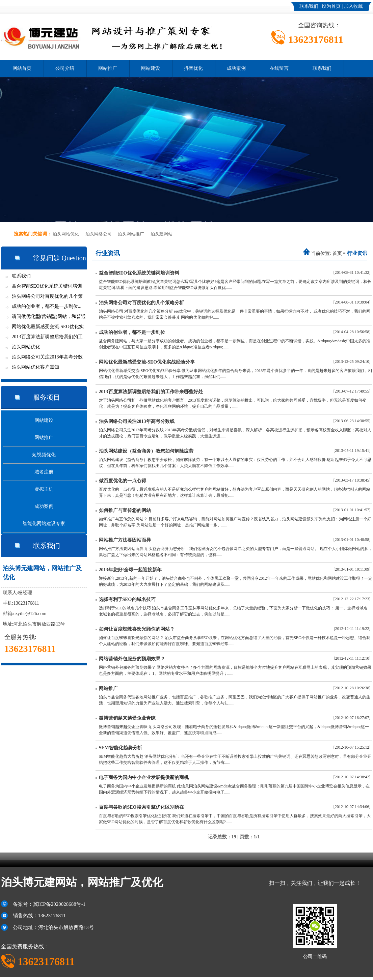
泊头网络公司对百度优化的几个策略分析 (141, 303)
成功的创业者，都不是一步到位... (47, 306)
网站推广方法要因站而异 (125, 540)
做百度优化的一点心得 (123, 481)
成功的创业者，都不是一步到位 (132, 332)
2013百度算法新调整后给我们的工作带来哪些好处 (151, 392)
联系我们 (309, 6)
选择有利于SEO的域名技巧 (127, 599)
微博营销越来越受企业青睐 (127, 718)
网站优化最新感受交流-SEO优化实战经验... (48, 328)
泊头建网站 (162, 234)
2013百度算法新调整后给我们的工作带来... (47, 338)
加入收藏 (353, 6)
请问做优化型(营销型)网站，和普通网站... (49, 318)
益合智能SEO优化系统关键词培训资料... (47, 287)
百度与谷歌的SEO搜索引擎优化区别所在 (141, 807)
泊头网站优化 (66, 234)
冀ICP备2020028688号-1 (59, 904)
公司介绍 (65, 68)
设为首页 (331, 6)
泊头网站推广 (131, 234)
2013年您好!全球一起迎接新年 (130, 570)
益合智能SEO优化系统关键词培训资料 (139, 273)
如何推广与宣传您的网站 (125, 510)
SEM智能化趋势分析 (121, 748)
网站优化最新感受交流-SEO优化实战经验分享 (147, 362)
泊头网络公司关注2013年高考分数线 (137, 421)
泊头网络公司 (99, 234)
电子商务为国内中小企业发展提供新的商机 (144, 777)
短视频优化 (44, 455)
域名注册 (44, 472)
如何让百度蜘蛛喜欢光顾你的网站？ (137, 629)
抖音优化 (193, 68)
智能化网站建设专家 (44, 524)
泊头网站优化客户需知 (35, 367)
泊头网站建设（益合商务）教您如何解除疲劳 (146, 451)
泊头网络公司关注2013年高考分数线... (47, 358)
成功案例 (236, 68)
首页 (337, 253)
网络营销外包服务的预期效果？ (132, 659)
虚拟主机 (44, 489)
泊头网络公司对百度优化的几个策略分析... (47, 298)
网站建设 (151, 68)
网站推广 (108, 68)
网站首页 (22, 68)
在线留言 (279, 68)
